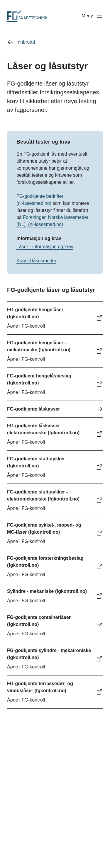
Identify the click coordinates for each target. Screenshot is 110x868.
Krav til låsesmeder (36, 261)
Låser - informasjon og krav (45, 247)
